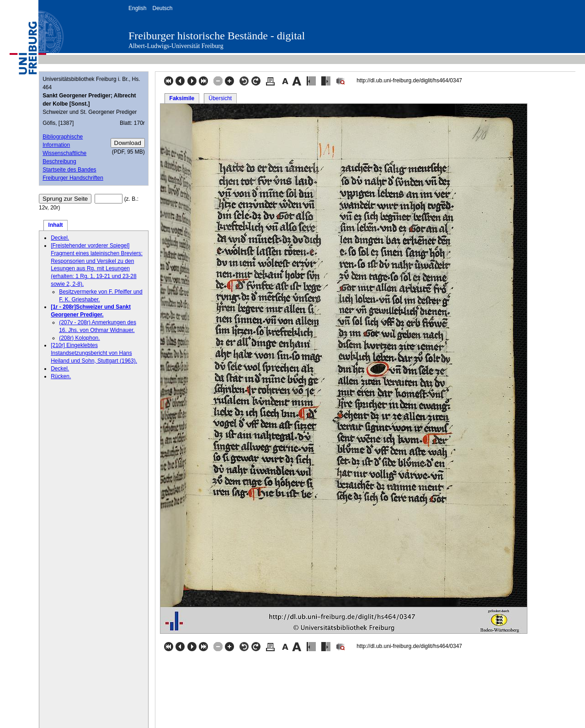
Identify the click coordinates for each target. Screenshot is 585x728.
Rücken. (61, 376)
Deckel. (60, 238)
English (137, 8)
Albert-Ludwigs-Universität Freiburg (176, 46)
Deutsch (162, 8)
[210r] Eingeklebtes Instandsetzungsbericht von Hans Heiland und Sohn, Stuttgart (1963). (94, 353)
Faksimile (182, 98)
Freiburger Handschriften (73, 178)
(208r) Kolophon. (79, 338)
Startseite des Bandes (69, 170)
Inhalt (56, 225)
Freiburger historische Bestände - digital (217, 36)
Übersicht (220, 98)
